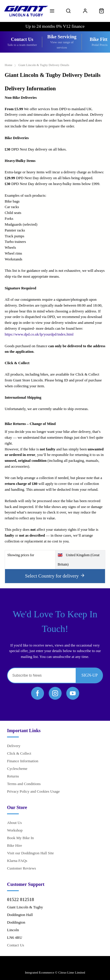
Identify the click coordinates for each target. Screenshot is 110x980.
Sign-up (90, 675)
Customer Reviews (22, 868)
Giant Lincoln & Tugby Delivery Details (44, 65)
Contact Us (16, 945)
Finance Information (23, 761)
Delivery (14, 746)
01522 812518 (21, 899)
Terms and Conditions (24, 784)
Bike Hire (15, 845)
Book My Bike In (20, 838)
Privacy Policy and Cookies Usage (33, 791)
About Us (14, 823)
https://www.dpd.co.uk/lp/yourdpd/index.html (39, 334)
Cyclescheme (17, 769)
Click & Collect (19, 753)
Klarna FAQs (17, 861)
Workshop (15, 830)
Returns (13, 776)
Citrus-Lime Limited (72, 972)
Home (9, 65)
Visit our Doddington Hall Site (31, 853)
